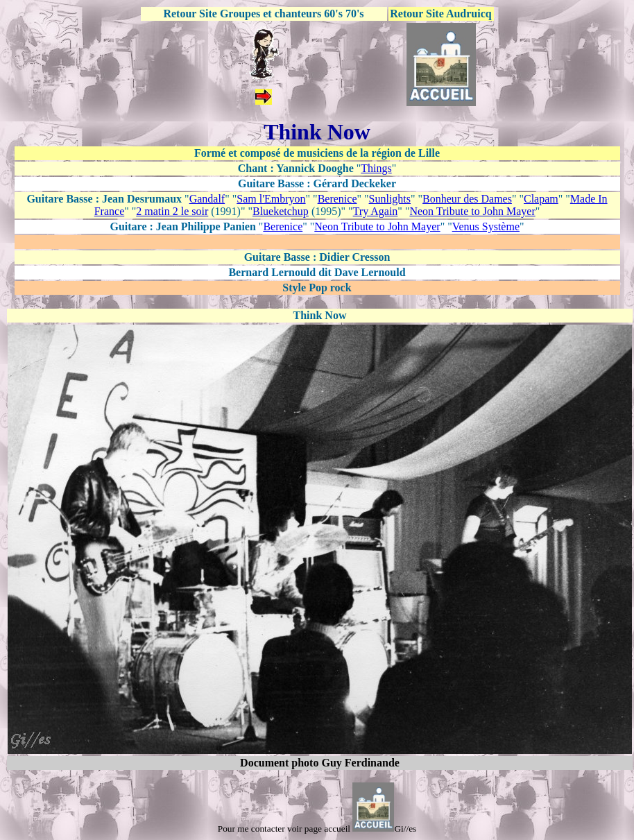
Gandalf (207, 199)
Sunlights (390, 199)
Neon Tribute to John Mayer (472, 211)
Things (376, 168)
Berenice (337, 199)
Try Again (376, 211)
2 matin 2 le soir (172, 211)
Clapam (541, 199)
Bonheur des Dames (467, 199)
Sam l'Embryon (271, 199)
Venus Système (486, 226)
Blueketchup (281, 211)
